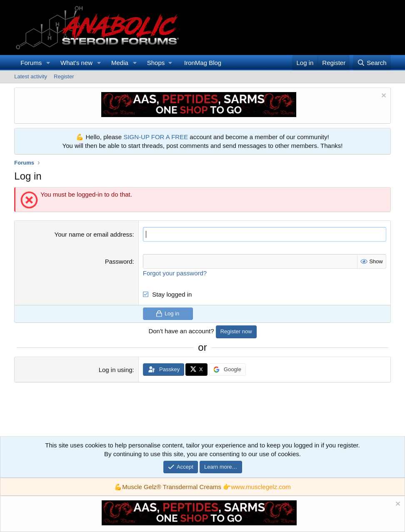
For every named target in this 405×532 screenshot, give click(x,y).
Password (119, 261)
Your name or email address (94, 234)
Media (120, 63)
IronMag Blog (203, 63)
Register (64, 76)
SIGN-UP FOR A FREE (156, 137)
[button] (48, 63)
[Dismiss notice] (383, 96)
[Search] (372, 63)
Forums (31, 63)
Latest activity (31, 76)
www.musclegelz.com (261, 487)
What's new (76, 63)
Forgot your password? (175, 273)
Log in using (116, 370)
